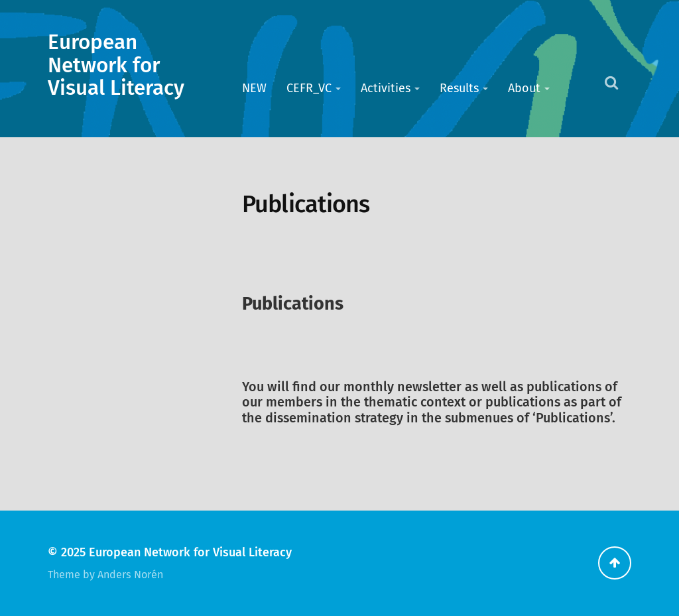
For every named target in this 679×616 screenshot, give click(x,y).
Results (459, 88)
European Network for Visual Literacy (116, 65)
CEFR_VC (309, 88)
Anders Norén (130, 575)
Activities (386, 88)
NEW (254, 88)
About (524, 88)
